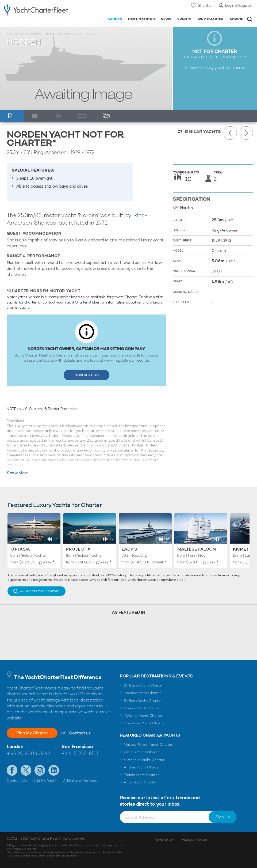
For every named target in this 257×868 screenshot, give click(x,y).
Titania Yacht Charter (141, 775)
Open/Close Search (250, 19)
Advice (236, 19)
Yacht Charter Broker (82, 302)
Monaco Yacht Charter (142, 693)
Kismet (241, 549)
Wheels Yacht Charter (142, 752)
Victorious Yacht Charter (144, 760)
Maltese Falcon (197, 549)
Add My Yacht (45, 780)
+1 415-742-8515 (80, 753)
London (15, 746)
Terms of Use (165, 840)
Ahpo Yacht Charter (140, 782)
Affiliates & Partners (80, 780)
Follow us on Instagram (40, 770)
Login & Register (239, 5)
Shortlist (205, 5)
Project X (78, 549)
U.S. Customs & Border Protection (50, 409)
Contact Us (87, 375)
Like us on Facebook (12, 770)
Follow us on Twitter (26, 770)
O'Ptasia (20, 549)
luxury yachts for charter (224, 67)
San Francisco (77, 746)
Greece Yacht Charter (142, 708)
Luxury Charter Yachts (24, 33)
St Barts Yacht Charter (143, 701)
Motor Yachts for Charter (64, 33)
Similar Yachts (203, 132)
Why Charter (211, 19)
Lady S (129, 549)
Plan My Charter (32, 733)
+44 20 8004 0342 (28, 753)
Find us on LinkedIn (54, 770)
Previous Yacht (230, 133)
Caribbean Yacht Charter (144, 723)
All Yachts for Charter (39, 591)
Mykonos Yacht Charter (143, 716)
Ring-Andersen (225, 230)
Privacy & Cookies (194, 840)
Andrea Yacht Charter (142, 767)
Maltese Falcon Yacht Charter (148, 744)
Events (184, 19)
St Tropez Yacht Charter (143, 685)
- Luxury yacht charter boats (36, 10)
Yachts (115, 19)
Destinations (141, 19)
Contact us (80, 733)
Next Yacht (246, 133)
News (166, 19)
